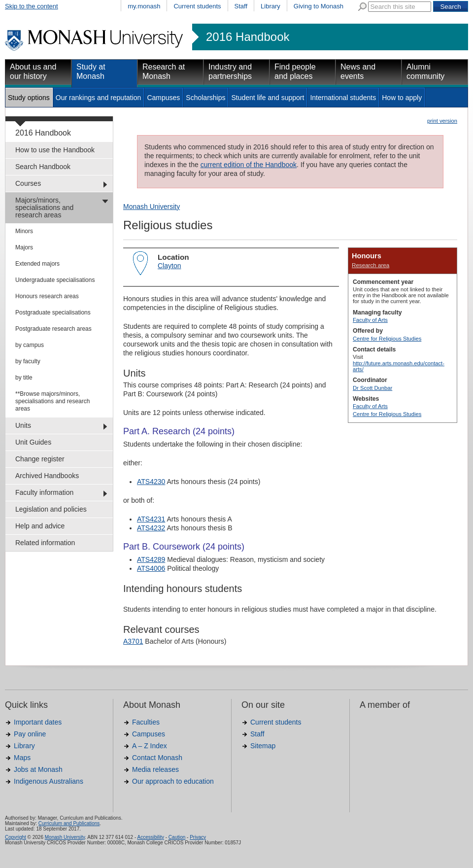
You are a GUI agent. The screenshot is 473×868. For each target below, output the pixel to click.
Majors (24, 247)
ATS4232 (151, 528)
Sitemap (263, 746)
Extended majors (37, 264)
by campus (30, 345)
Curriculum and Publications (69, 823)
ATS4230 (151, 482)
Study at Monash (91, 71)
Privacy (198, 837)
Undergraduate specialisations (55, 280)
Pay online (30, 734)
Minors (24, 231)
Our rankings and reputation (99, 98)
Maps (22, 758)
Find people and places (295, 71)
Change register (40, 459)
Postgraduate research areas (53, 329)
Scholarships (205, 98)
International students (343, 98)
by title (24, 378)
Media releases (155, 769)
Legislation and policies (51, 509)
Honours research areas (47, 296)
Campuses (163, 98)
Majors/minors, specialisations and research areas (44, 208)
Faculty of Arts (370, 320)
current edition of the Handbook (249, 165)
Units (23, 425)
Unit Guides (33, 442)
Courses (28, 183)
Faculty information (44, 492)
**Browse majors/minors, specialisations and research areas (52, 401)
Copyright (16, 837)
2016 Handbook (248, 37)
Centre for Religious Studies (387, 339)
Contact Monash (157, 758)
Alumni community (425, 71)
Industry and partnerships (230, 71)
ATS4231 (151, 519)
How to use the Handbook (55, 150)
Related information (45, 543)
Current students (197, 6)
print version (442, 121)
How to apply (402, 98)
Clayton (169, 266)
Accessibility (150, 837)
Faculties (146, 722)
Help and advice (40, 526)
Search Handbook (43, 167)
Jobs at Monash (38, 769)
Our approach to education (173, 781)
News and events (358, 71)
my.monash (144, 6)
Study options (29, 98)
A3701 (133, 641)
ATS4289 (151, 559)
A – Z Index (150, 746)
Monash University (152, 207)
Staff (241, 6)
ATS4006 (151, 568)
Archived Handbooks (47, 476)
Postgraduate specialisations (53, 312)
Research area (371, 265)
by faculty (28, 361)
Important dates (38, 722)
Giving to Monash (319, 6)
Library (270, 6)
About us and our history (33, 71)
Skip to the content (32, 6)
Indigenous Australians (49, 781)
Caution (177, 837)
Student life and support (268, 98)
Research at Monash (164, 71)
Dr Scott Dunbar (372, 388)
